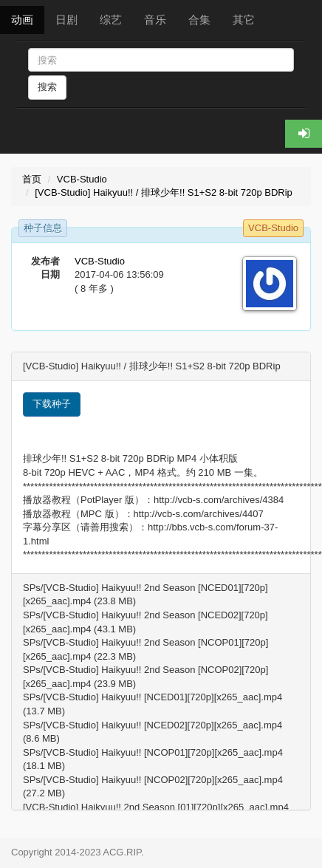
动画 (22, 20)
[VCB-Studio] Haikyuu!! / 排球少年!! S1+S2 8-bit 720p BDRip (164, 192)
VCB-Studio (82, 179)
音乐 (155, 20)
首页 (32, 179)
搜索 (47, 87)
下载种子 (52, 404)
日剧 (66, 20)
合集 (199, 20)
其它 (244, 20)
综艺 (111, 20)
